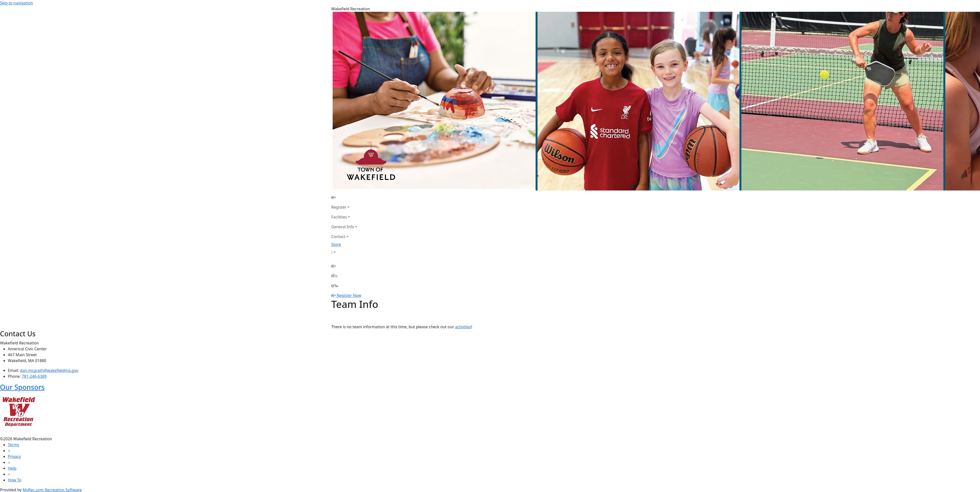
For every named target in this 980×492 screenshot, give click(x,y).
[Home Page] (344, 197)
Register (339, 207)
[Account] (344, 252)
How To (15, 480)
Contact (338, 237)
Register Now (349, 295)
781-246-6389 (34, 376)
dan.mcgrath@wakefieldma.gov (49, 370)
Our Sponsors (22, 387)
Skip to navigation (16, 3)
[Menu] (335, 286)
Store (336, 244)
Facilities (339, 217)
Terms (13, 445)
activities (463, 327)
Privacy (14, 456)
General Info (343, 227)
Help (12, 468)
